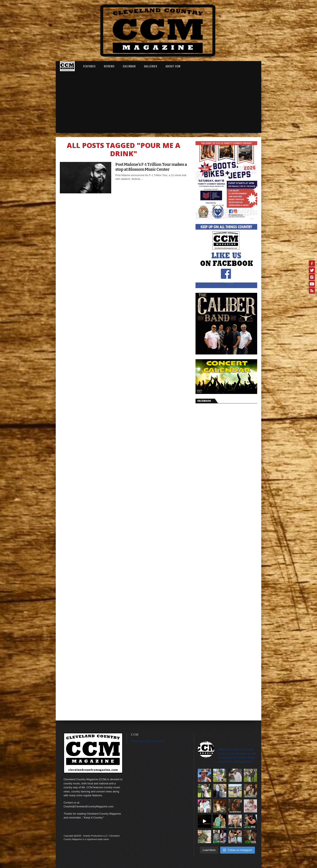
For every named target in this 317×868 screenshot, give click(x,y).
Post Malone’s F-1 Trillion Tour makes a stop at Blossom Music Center (151, 167)
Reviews (109, 66)
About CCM (173, 66)
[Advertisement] (158, 102)
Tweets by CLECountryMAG (148, 741)
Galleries (151, 66)
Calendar (129, 66)
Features (89, 66)
